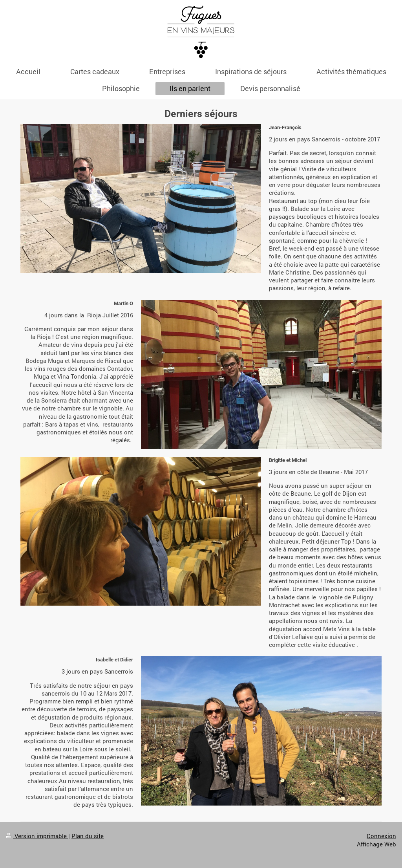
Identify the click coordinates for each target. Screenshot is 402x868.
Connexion (381, 836)
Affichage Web (376, 844)
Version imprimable (37, 836)
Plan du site (88, 836)
